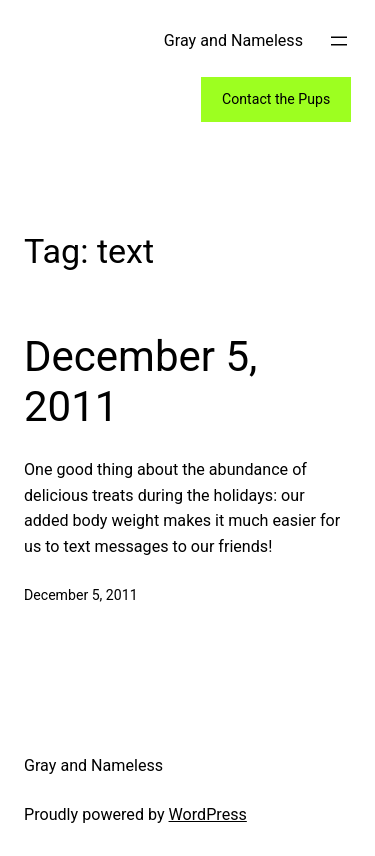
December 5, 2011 (140, 381)
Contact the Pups (276, 99)
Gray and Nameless (233, 40)
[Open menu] (339, 41)
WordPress (208, 814)
